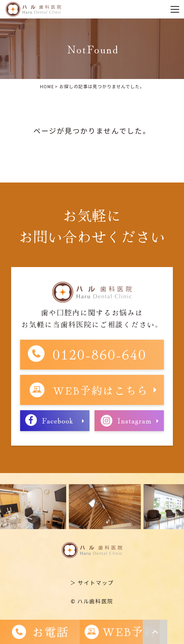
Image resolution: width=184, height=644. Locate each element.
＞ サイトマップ (92, 583)
